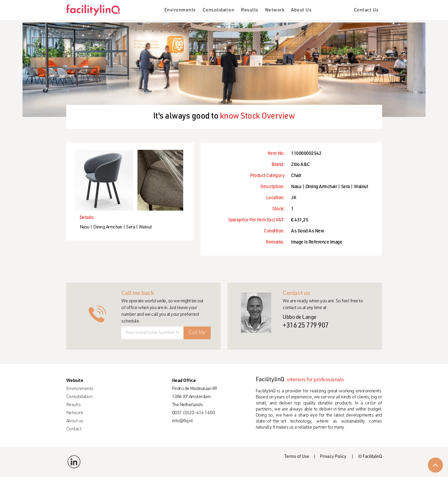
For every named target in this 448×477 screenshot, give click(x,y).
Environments (180, 10)
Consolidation (219, 10)
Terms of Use (297, 457)
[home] (96, 10)
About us (75, 421)
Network (275, 10)
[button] (180, 11)
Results (250, 10)
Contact (74, 429)
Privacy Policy (333, 457)
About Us (301, 10)
